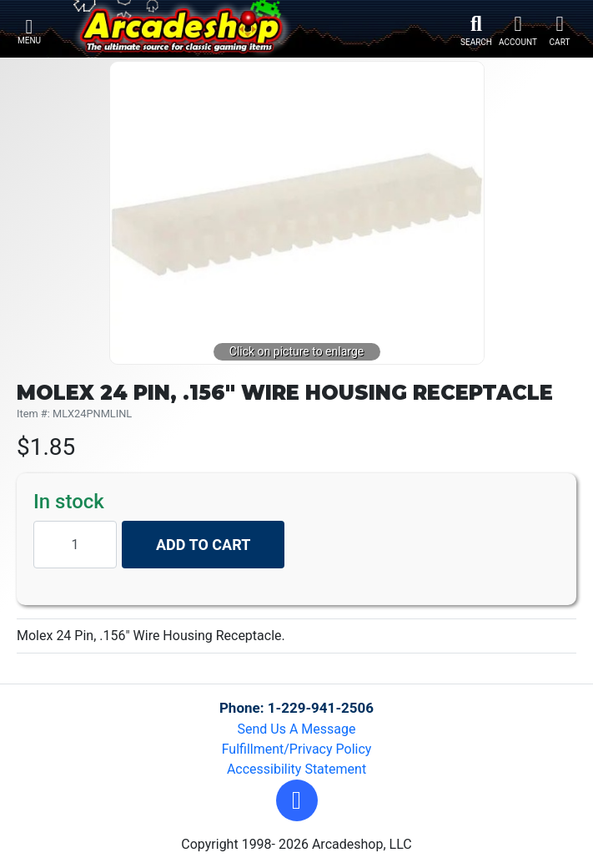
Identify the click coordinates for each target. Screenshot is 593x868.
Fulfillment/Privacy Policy (297, 749)
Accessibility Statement (296, 769)
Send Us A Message (297, 729)
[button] (297, 800)
